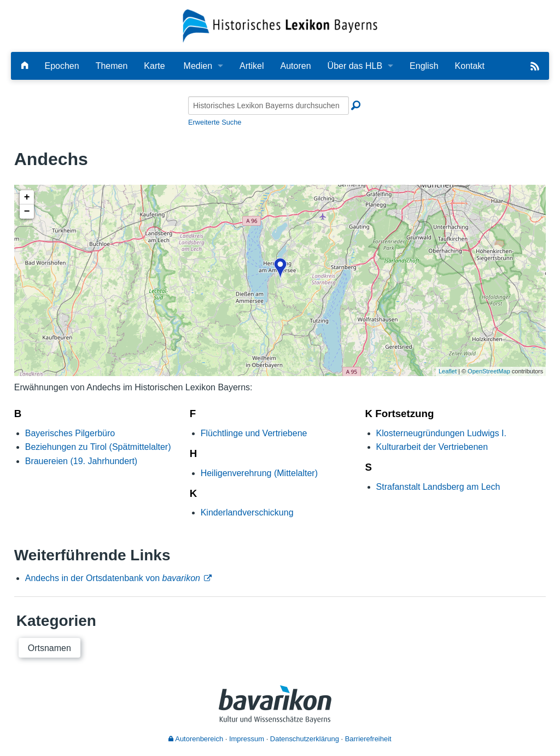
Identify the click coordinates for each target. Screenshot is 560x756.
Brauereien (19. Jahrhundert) (81, 461)
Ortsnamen (49, 648)
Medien (198, 66)
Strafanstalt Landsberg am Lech (438, 487)
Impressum (247, 739)
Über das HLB (355, 66)
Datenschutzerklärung (305, 739)
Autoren (296, 66)
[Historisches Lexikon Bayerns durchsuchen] (269, 106)
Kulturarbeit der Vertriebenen (432, 447)
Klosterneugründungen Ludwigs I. (441, 433)
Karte (154, 66)
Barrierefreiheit (368, 739)
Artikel (252, 66)
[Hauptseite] (25, 66)
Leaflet (448, 371)
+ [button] (27, 197)
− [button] (27, 212)
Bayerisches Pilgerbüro (70, 433)
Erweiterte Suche (215, 122)
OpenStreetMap (489, 371)
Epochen (62, 66)
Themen (112, 66)
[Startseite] (280, 25)
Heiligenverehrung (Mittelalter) (259, 473)
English (424, 66)
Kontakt (470, 66)
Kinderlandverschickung (247, 512)
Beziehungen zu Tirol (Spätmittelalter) (98, 447)
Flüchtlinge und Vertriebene (254, 433)
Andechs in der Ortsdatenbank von (113, 578)
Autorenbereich (196, 739)
